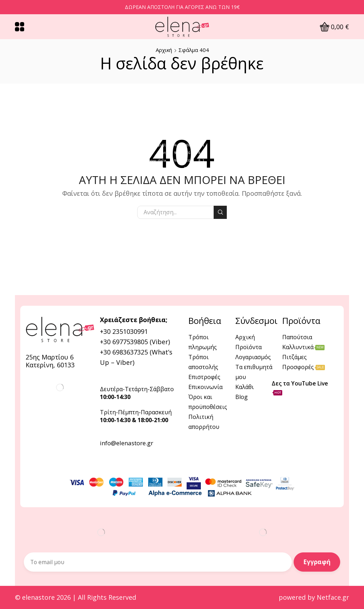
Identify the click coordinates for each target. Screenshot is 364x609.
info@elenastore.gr (127, 443)
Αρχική (164, 50)
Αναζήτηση (220, 212)
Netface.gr (333, 597)
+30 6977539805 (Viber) (135, 342)
